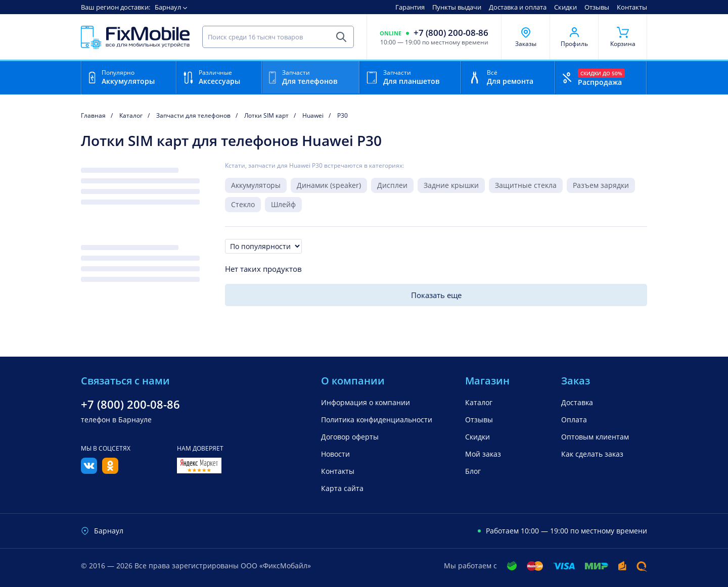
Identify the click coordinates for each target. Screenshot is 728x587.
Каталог (479, 402)
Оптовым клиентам (595, 437)
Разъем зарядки (601, 185)
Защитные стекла (526, 185)
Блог (473, 471)
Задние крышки (451, 185)
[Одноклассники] (110, 471)
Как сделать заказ (592, 454)
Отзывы (597, 7)
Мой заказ (483, 454)
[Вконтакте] (89, 471)
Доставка (577, 402)
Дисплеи (392, 185)
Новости (335, 454)
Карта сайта (342, 488)
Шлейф (283, 204)
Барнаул (168, 7)
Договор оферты (350, 437)
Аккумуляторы (256, 185)
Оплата (574, 420)
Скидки (565, 7)
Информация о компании (366, 402)
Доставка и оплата (518, 7)
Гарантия (410, 7)
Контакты (632, 7)
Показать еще (436, 295)
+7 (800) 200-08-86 (451, 33)
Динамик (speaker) (329, 185)
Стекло (243, 204)
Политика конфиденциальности (377, 420)
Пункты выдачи (457, 7)
